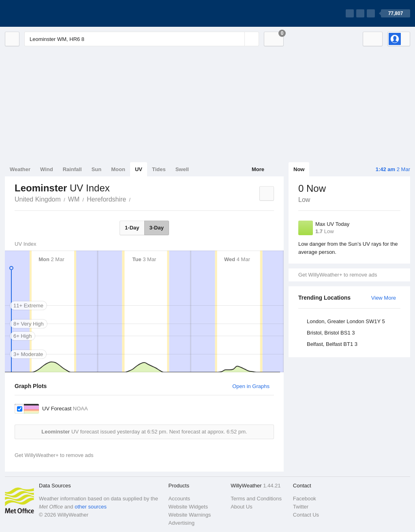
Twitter (301, 507)
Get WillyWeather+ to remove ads (338, 275)
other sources (91, 507)
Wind (47, 169)
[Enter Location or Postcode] (142, 39)
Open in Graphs (251, 386)
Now (299, 169)
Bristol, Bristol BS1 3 (331, 333)
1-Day (132, 228)
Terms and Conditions (256, 499)
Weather (20, 169)
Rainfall (72, 169)
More (258, 169)
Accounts (179, 499)
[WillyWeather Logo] (43, 13)
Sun (97, 169)
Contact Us (306, 515)
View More (384, 298)
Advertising (182, 523)
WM (74, 199)
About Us (241, 507)
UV (139, 169)
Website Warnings (190, 515)
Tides (159, 169)
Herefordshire (106, 199)
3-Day (157, 228)
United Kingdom (38, 199)
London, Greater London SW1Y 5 (346, 321)
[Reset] (237, 39)
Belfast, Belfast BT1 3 (332, 344)
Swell (182, 169)
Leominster (135, 199)
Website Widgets (188, 507)
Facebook (305, 499)
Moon (118, 169)
